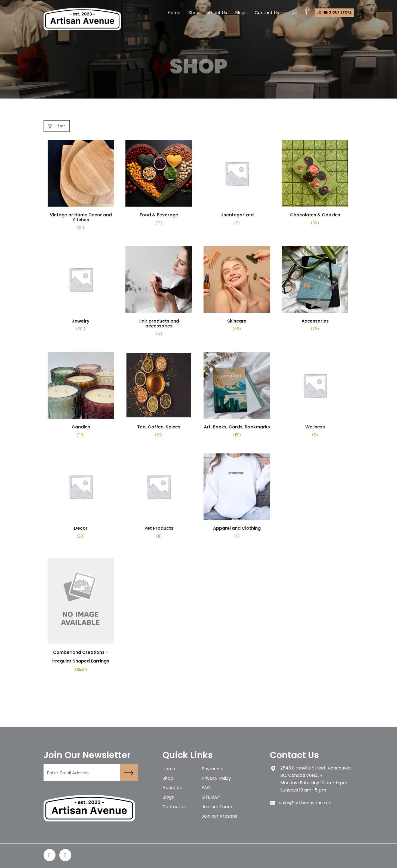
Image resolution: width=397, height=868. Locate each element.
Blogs (241, 13)
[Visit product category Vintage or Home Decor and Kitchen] (81, 187)
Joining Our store (334, 13)
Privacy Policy (216, 779)
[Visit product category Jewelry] (81, 291)
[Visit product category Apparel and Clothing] (237, 498)
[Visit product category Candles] (81, 397)
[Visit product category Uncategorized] (237, 185)
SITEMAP (211, 798)
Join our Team (217, 807)
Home (174, 13)
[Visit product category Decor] (81, 498)
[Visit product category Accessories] (315, 291)
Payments (213, 769)
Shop (194, 13)
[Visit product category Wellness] (315, 397)
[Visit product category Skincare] (237, 291)
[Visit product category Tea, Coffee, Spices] (159, 397)
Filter (56, 126)
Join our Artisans (219, 817)
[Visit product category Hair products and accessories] (159, 293)
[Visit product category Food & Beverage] (159, 185)
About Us (217, 13)
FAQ (206, 788)
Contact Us (267, 13)
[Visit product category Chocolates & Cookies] (315, 185)
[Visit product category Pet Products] (159, 498)
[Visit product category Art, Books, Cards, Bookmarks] (237, 397)
